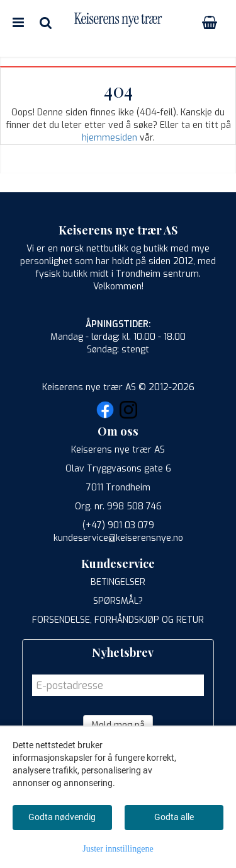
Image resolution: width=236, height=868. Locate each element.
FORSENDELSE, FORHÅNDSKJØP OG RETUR (118, 620)
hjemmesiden (110, 138)
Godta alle (174, 817)
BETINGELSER (118, 582)
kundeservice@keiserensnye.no (118, 538)
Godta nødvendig (62, 817)
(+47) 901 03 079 (118, 525)
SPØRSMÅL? (118, 601)
